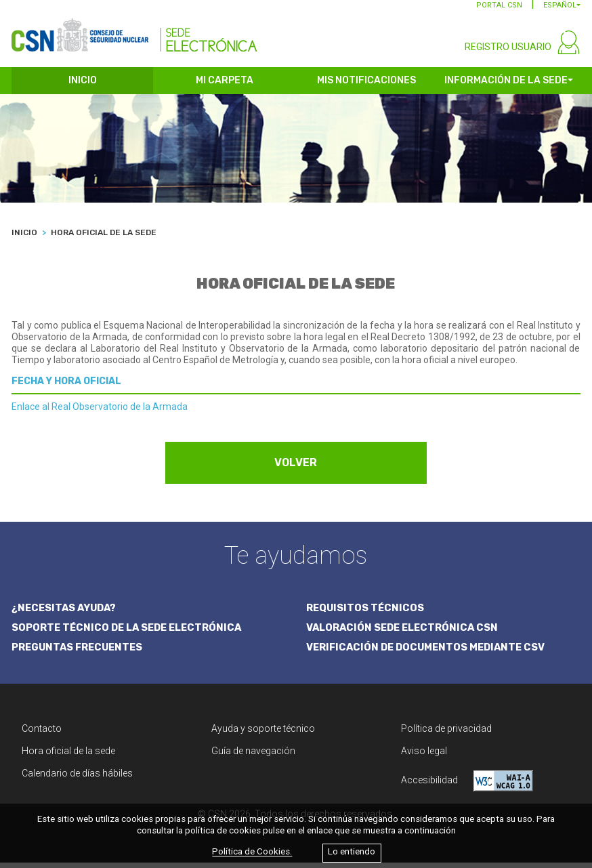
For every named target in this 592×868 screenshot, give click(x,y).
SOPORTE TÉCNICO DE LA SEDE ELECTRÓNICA (130, 633)
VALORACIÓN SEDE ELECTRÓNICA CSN (405, 633)
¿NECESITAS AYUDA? (66, 613)
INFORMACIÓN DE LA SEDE (506, 86)
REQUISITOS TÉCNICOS (366, 613)
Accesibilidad (467, 786)
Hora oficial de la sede (68, 756)
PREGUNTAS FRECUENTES (79, 653)
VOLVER (296, 469)
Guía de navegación (253, 756)
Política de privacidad (446, 734)
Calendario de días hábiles (77, 779)
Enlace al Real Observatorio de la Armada (100, 413)
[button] (562, 11)
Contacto (42, 734)
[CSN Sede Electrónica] (134, 32)
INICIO (83, 86)
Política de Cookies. (252, 852)
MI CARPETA (225, 86)
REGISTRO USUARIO (508, 53)
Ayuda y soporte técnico (263, 734)
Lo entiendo (352, 852)
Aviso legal (424, 756)
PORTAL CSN (499, 11)
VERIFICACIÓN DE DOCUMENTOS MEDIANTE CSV (430, 653)
